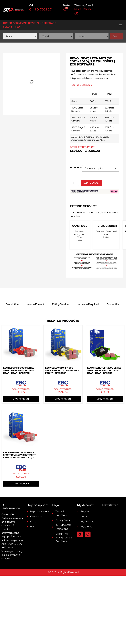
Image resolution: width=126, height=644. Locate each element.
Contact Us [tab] (113, 304)
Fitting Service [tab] (60, 304)
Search (117, 36)
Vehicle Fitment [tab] (35, 304)
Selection (76, 168)
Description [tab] (12, 304)
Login (78, 9)
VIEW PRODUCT (21, 399)
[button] (120, 25)
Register (88, 9)
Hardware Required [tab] (88, 304)
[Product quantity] (74, 183)
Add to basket (92, 183)
